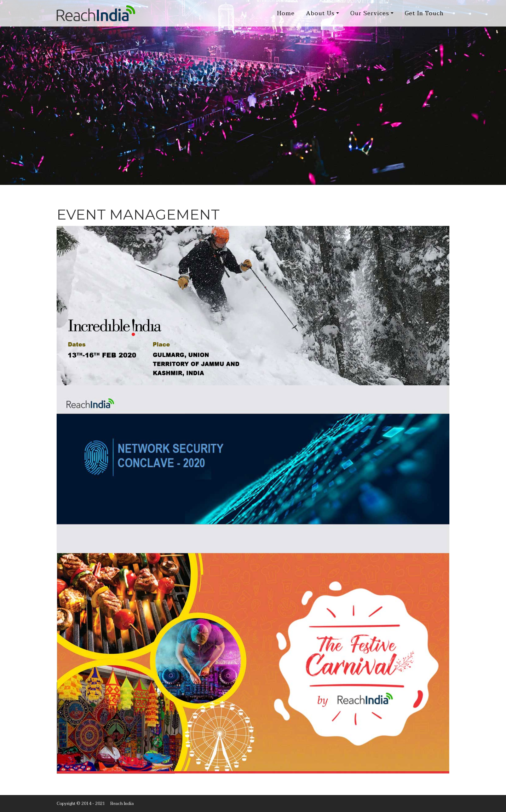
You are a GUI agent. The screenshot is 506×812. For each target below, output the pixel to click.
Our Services (370, 13)
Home (286, 13)
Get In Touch (424, 13)
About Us (320, 13)
